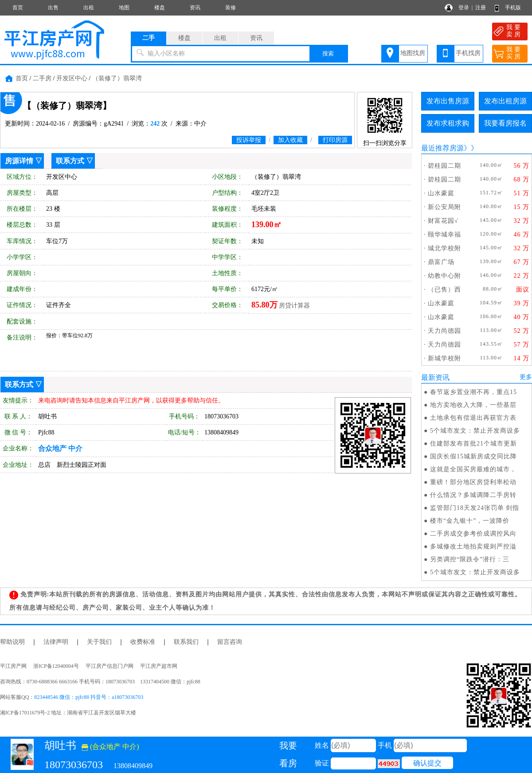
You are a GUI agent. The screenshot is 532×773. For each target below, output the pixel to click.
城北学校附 (444, 248)
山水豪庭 (441, 193)
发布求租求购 (448, 123)
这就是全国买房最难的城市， (473, 469)
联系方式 (70, 161)
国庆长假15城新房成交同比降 (473, 456)
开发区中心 (72, 78)
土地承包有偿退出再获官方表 (473, 418)
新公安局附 (444, 207)
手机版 (513, 8)
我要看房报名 (505, 123)
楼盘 (160, 8)
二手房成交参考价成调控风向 (473, 534)
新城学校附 (444, 358)
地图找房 (413, 53)
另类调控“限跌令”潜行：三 (470, 559)
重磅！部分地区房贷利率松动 (473, 482)
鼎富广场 (441, 262)
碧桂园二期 (444, 166)
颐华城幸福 (444, 235)
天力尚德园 (444, 331)
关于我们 (99, 642)
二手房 (42, 78)
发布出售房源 (448, 101)
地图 (124, 8)
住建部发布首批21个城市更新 (473, 444)
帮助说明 (12, 642)
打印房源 (335, 140)
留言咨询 (230, 642)
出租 (89, 8)
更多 (526, 377)
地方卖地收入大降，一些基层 (473, 405)
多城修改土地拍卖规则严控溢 (473, 546)
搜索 (328, 53)
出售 (53, 8)
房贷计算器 (294, 306)
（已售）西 (444, 290)
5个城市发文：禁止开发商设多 (475, 431)
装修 (231, 8)
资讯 (195, 8)
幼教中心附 (444, 276)
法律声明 (56, 642)
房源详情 (19, 161)
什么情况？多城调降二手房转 (473, 495)
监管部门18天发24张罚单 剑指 (475, 508)
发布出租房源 (505, 101)
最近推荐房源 (442, 148)
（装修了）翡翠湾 (117, 78)
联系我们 (186, 642)
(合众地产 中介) (110, 747)
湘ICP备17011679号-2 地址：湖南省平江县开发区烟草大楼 (71, 713)
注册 (481, 8)
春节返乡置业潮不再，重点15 (473, 392)
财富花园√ (443, 221)
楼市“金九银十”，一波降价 (470, 521)
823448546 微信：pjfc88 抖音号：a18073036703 (89, 697)
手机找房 (468, 53)
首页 (18, 8)
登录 (464, 8)
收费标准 (143, 642)
